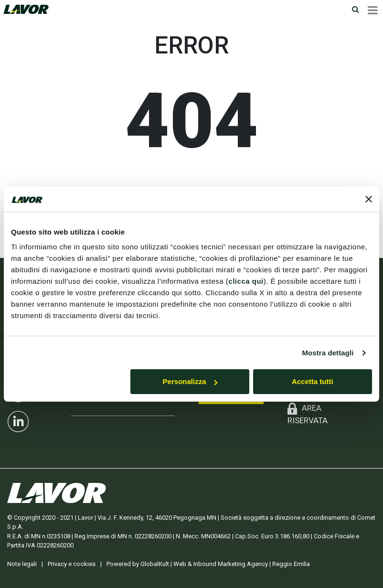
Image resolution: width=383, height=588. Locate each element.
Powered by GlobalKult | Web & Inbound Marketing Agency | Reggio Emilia (208, 564)
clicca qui (246, 281)
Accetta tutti (313, 381)
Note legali (22, 564)
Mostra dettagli (328, 353)
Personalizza (190, 381)
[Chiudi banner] (369, 199)
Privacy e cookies (72, 564)
